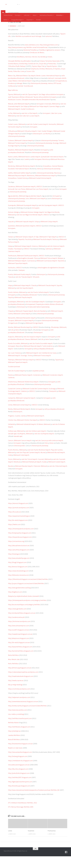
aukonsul (49, 48)
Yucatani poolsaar (14, 378)
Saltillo (10, 185)
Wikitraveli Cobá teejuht (21, 467)
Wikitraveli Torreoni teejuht (17, 155)
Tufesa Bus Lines (19, 83)
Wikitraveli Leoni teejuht (38, 210)
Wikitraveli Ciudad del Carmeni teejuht (35, 400)
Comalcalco (37, 387)
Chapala (11, 323)
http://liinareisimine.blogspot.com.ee (20, 755)
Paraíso (11, 387)
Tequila (11, 309)
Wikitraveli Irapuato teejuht (25, 233)
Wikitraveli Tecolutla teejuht (42, 251)
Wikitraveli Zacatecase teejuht (26, 198)
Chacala (34, 297)
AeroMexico (21, 68)
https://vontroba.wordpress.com (19, 701)
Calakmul (24, 403)
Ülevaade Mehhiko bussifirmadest (19, 73)
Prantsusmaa (52, 842)
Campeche (12, 410)
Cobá (10, 467)
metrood (51, 90)
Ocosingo (24, 367)
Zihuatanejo (55, 339)
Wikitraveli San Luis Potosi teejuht (37, 201)
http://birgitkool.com (15, 604)
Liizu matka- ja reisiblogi (16, 726)
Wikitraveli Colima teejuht (22, 325)
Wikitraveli (17, 106)
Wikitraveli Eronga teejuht (34, 335)
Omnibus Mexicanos (46, 80)
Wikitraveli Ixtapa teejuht (22, 297)
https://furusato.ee (14, 524)
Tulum (10, 471)
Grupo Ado (43, 75)
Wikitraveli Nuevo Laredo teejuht (29, 168)
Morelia (11, 339)
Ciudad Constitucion (27, 121)
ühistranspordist (19, 457)
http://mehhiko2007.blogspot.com (20, 789)
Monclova (46, 171)
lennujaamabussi (61, 92)
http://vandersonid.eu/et (16, 629)
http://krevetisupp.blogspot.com (19, 797)
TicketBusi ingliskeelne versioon (49, 62)
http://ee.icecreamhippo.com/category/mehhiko (24, 616)
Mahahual (17, 474)
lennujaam (40, 115)
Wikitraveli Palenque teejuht (24, 371)
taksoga (19, 95)
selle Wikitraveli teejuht (22, 115)
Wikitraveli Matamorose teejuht (45, 187)
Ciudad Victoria (22, 190)
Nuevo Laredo (13, 168)
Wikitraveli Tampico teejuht (24, 248)
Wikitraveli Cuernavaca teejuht (47, 272)
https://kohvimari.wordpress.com (19, 633)
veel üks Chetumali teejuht (58, 478)
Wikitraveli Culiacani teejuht (24, 152)
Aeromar (28, 68)
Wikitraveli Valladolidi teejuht (26, 436)
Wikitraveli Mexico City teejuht (26, 87)
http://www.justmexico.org (17, 59)
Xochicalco (12, 279)
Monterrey (12, 178)
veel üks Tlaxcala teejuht (24, 289)
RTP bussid (57, 95)
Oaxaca (27, 351)
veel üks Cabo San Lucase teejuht (28, 127)
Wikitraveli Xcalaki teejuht (57, 474)
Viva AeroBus (42, 68)
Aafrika (5, 20)
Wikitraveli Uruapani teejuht (24, 332)
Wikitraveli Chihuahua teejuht (27, 143)
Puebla (10, 286)
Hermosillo (52, 136)
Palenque (11, 371)
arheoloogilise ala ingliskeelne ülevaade (51, 279)
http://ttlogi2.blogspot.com (17, 574)
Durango (56, 155)
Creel (39, 143)
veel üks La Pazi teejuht (29, 125)
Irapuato (11, 233)
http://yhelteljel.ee (14, 743)
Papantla (21, 251)
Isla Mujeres (21, 445)
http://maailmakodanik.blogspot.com (21, 688)
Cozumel (41, 471)
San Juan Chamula (14, 365)
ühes (46, 455)
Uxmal (10, 416)
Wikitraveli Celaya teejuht (49, 233)
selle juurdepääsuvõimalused (43, 360)
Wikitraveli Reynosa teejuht (17, 187)
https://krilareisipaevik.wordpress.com (21, 540)
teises (52, 455)
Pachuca (55, 251)
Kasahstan (31, 842)
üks (12, 342)
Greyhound (35, 80)
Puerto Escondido (14, 355)
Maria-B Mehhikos (14, 751)
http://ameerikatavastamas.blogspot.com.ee (23, 713)
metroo (50, 95)
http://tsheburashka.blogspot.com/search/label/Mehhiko (27, 717)
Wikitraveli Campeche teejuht (26, 410)
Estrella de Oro (33, 75)
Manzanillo (12, 330)
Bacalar (11, 478)
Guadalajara (12, 313)
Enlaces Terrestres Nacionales (50, 73)
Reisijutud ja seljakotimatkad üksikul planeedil (24, 608)
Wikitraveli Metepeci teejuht (17, 272)
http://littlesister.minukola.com (18, 587)
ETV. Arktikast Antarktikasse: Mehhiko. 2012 (23, 814)
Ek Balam (40, 436)
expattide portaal (38, 382)
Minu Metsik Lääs (14, 671)
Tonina (30, 367)
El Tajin (36, 248)
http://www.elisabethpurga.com (19, 570)
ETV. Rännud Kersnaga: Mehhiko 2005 (21, 819)
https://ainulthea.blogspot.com (19, 561)
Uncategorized (13, 25)
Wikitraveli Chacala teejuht (47, 297)
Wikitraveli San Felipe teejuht (39, 118)
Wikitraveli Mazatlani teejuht (24, 161)
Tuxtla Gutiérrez (48, 358)
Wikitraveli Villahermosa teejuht (28, 393)
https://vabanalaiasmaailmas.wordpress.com (23, 684)
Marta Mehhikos (14, 667)
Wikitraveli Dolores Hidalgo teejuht (32, 224)
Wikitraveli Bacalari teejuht (24, 478)
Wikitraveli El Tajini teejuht (48, 248)
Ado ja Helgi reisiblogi (15, 696)
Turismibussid (28, 98)
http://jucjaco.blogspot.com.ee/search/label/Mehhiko (26, 595)
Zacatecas (12, 198)
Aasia (34, 15)
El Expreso (57, 80)
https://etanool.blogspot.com (18, 515)
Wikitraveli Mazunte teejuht (33, 358)
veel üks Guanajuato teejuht (48, 217)
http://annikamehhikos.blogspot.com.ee (22, 625)
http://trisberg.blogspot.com (18, 768)
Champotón (53, 403)
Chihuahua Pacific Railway (17, 78)
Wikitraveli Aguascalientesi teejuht (30, 208)
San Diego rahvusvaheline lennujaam (51, 106)
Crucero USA (30, 83)
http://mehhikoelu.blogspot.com (19, 738)
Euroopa (18, 15)
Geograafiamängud (17, 20)
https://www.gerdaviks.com (17, 620)
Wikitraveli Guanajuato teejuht (27, 217)
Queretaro (12, 237)
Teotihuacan (12, 267)
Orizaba (11, 260)
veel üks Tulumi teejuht (29, 471)
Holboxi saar (12, 443)
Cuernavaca (31, 272)
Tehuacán (36, 289)
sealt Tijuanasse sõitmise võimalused (20, 109)
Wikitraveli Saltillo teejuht (22, 185)
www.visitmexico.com (32, 56)
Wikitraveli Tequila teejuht (23, 309)
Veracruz (35, 258)
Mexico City (12, 87)
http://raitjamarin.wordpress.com (19, 709)
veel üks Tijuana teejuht (30, 106)
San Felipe (24, 118)
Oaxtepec (22, 282)
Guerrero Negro (55, 118)
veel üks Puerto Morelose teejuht (39, 462)
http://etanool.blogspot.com (18, 578)
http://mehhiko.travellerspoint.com (20, 730)
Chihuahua (12, 143)
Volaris (50, 68)
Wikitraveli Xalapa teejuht (23, 258)
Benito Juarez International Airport (48, 87)
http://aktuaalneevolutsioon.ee (19, 557)
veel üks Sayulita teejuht (25, 300)
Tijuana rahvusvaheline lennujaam (45, 109)
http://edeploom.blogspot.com (19, 650)
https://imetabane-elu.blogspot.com (20, 772)
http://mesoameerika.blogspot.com (20, 764)
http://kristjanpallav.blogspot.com (20, 545)
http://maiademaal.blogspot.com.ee (20, 646)
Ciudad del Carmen (14, 400)
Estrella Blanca (13, 75)
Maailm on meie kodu (15, 760)
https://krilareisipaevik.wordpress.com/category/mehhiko (27, 612)
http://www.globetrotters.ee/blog (19, 599)
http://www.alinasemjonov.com (19, 637)
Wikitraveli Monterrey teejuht (25, 178)
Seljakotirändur (8, 15)
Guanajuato (12, 217)
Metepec (61, 270)
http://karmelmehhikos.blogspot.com (21, 663)
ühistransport (37, 145)
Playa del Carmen (57, 462)
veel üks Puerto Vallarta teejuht (38, 304)
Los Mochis (46, 145)
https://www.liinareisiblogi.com (18, 583)
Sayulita (59, 297)
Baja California (13, 102)
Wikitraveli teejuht (14, 121)
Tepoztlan (61, 272)
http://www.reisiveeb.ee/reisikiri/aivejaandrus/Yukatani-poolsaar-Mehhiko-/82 (34, 802)
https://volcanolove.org (16, 553)
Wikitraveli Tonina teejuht (42, 367)
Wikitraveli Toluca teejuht (49, 270)
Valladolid (11, 436)
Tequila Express (52, 78)
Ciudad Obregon (47, 143)
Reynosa (57, 185)
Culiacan (11, 152)
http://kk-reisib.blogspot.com (18, 532)
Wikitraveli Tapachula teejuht (18, 374)
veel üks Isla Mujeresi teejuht (44, 445)
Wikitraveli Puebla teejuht (22, 286)
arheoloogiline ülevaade (25, 270)
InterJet (34, 68)
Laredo (27, 171)
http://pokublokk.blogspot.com (19, 785)
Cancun (11, 452)
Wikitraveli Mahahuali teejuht (32, 474)
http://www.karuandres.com (18, 722)
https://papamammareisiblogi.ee (19, 528)
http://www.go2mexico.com (49, 56)
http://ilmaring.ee (14, 566)
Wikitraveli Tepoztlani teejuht (18, 275)
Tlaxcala (11, 289)
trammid (20, 98)
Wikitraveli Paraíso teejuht (24, 387)
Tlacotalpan (18, 260)
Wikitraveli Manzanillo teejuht (26, 330)
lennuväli (11, 201)
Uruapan (11, 332)
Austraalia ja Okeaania (46, 15)
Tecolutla (28, 251)
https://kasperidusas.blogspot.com (20, 549)
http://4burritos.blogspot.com (18, 781)
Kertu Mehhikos (13, 675)
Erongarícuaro (13, 335)
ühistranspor (56, 210)
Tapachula (59, 371)
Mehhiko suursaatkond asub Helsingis (29, 48)
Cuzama (18, 427)
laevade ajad (12, 445)
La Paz (10, 125)
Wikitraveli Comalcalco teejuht (53, 387)
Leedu (10, 842)
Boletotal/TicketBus (30, 62)
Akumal (43, 464)
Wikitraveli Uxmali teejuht (21, 416)
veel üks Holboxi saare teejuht (36, 443)
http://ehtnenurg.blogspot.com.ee (20, 679)
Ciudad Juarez (13, 136)
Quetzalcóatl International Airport (52, 168)
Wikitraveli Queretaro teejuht (25, 237)
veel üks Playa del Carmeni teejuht (28, 464)
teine (17, 342)
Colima (10, 325)
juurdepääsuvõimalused (29, 306)
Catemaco (49, 260)
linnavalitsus (47, 178)
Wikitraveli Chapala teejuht (24, 323)
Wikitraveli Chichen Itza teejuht (27, 432)
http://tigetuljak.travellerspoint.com (20, 793)
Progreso (11, 427)
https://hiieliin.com (14, 536)
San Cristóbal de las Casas (48, 365)
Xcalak (44, 474)
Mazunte (19, 358)
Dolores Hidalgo (14, 224)
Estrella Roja (23, 75)
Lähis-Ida (26, 15)
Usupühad (29, 20)
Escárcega (52, 400)
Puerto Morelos (13, 462)
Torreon (61, 152)
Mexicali (11, 115)
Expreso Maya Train (38, 78)
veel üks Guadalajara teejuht (35, 313)
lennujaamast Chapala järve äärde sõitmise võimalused (44, 316)
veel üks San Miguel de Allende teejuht (30, 226)
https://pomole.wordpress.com (19, 519)
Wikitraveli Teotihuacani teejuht (27, 267)
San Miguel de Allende (52, 224)
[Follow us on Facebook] (66, 864)
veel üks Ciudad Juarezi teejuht (37, 136)
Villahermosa (12, 393)
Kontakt (38, 20)
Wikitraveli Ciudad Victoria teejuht (40, 190)
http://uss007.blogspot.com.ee (18, 642)
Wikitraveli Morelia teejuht (22, 339)
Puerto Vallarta (13, 304)
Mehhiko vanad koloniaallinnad (37, 59)
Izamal (23, 427)
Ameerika (59, 15)
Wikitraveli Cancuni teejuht (23, 452)
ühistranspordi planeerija (39, 95)
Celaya (37, 233)
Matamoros (31, 187)
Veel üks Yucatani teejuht (16, 382)
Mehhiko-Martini (13, 734)
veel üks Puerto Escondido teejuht (41, 355)
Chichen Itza (12, 432)
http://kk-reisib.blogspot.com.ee (19, 654)
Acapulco (11, 348)
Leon (27, 210)
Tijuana (10, 106)
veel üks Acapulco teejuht (32, 348)
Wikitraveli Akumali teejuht (56, 464)
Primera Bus (52, 75)
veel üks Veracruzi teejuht (56, 258)
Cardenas (11, 389)
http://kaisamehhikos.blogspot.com (20, 658)
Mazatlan (11, 161)
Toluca (36, 270)
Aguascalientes (13, 208)
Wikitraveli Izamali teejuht (36, 427)
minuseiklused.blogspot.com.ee (19, 776)
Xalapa (10, 258)
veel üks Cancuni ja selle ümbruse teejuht (49, 452)
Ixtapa (10, 297)
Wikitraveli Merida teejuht (22, 421)
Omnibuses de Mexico (37, 64)
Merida (10, 421)
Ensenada (48, 115)
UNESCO (39, 198)
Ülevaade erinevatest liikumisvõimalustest (36, 111)
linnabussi (12, 95)
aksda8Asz (13, 38)
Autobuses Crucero (15, 111)
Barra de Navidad (40, 323)
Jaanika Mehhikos (14, 747)
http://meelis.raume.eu (16, 692)
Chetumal (37, 478)
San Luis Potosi (20, 201)
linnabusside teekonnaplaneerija (38, 319)
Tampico (11, 248)
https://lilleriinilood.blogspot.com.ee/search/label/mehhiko (28, 591)
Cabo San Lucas (56, 125)
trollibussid (12, 98)
